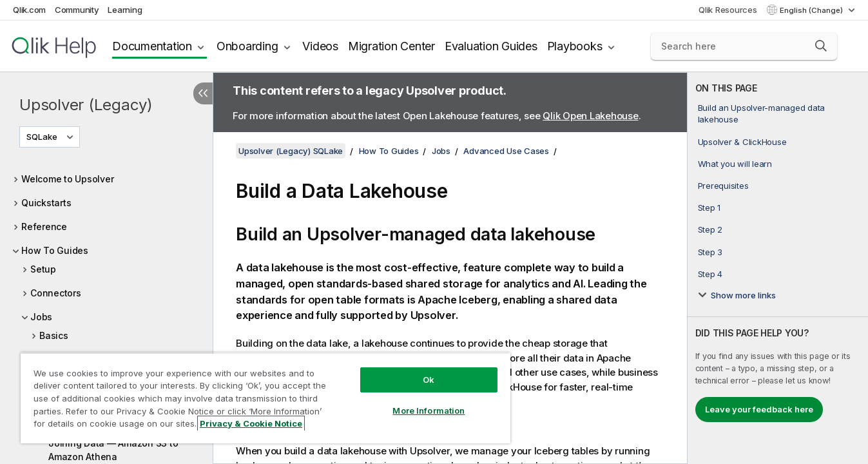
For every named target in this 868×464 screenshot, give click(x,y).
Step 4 (710, 274)
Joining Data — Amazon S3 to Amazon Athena (113, 450)
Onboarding (247, 46)
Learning (125, 10)
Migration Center (391, 46)
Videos (320, 46)
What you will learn (735, 164)
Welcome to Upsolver (67, 179)
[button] (821, 46)
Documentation (152, 46)
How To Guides (55, 250)
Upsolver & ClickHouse (742, 142)
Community (77, 10)
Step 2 (710, 229)
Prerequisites (723, 186)
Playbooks (575, 46)
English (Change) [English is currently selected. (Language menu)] (812, 10)
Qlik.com (29, 10)
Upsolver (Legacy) (86, 105)
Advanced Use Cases (506, 151)
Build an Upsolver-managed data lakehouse (762, 113)
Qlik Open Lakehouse (590, 116)
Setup (43, 269)
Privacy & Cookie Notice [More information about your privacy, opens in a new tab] (251, 423)
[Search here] (744, 46)
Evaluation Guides (491, 46)
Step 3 (710, 252)
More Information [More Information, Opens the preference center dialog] (429, 411)
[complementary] (778, 268)
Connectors (56, 293)
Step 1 (709, 208)
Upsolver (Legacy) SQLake (291, 151)
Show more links (743, 295)
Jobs (41, 317)
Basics (54, 335)
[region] (265, 398)
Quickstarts (46, 203)
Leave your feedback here (759, 409)
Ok (429, 380)
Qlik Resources (728, 10)
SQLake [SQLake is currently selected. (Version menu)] (43, 137)
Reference (44, 227)
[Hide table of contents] (203, 93)
